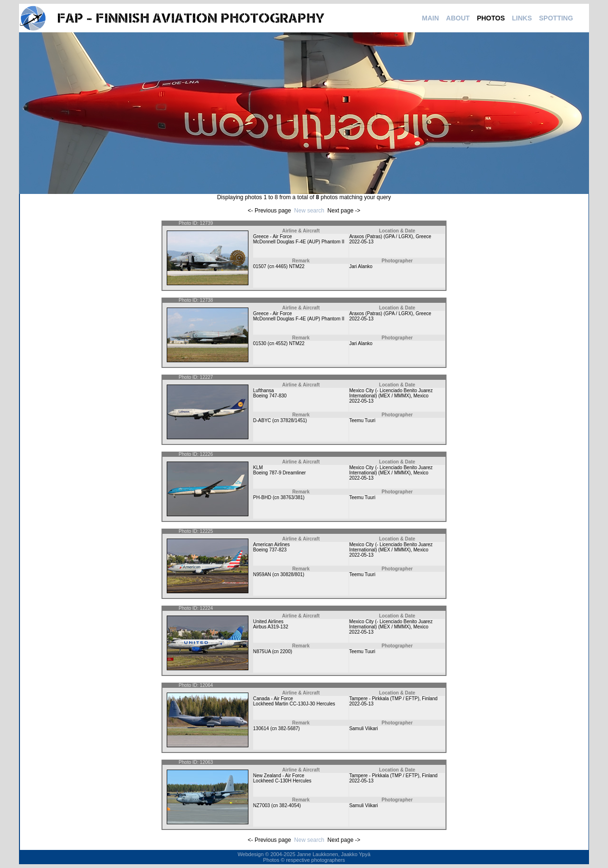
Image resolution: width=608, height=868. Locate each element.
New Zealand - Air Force (279, 776)
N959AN (262, 574)
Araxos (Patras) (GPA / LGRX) (381, 236)
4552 (281, 343)
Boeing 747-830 (270, 396)
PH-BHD (262, 497)
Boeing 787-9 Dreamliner (280, 473)
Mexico (421, 396)
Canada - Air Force (273, 699)
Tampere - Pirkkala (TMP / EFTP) (384, 699)
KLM (258, 468)
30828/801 (291, 574)
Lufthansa (264, 391)
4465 (281, 266)
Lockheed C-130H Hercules (282, 781)
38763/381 (292, 497)
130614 (261, 728)
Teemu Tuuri (362, 420)
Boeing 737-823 (270, 550)
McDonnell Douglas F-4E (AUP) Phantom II (299, 242)
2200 (285, 651)
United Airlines (268, 622)
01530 (260, 343)
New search (309, 211)
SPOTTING (556, 18)
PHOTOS (491, 18)
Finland (430, 699)
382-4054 (289, 805)
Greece (423, 236)
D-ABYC (262, 420)
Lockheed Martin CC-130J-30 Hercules (294, 704)
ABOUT (458, 18)
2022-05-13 (361, 242)
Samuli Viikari (363, 728)
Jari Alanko (361, 266)
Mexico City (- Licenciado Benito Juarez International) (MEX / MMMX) (391, 393)
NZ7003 (262, 805)
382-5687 (288, 728)
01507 (260, 266)
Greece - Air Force (273, 236)
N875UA (262, 651)
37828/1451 (293, 420)
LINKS (522, 18)
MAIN (430, 18)
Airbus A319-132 (271, 627)
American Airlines (271, 545)
